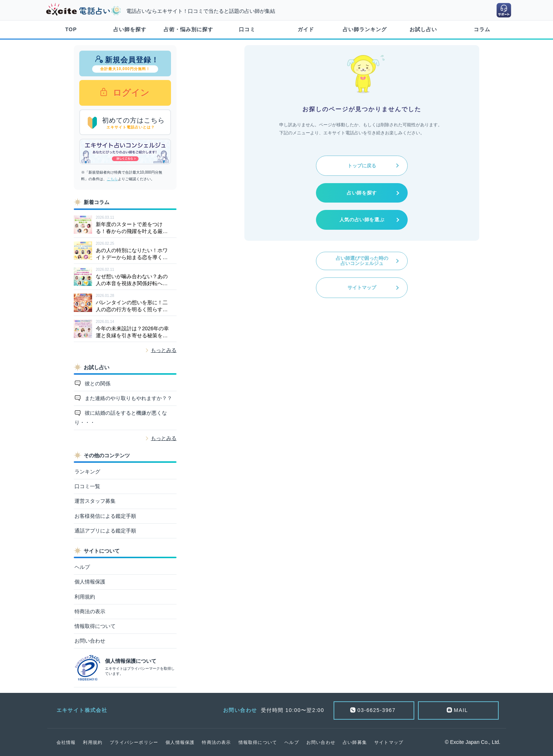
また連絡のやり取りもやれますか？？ (128, 398)
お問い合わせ (90, 641)
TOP (71, 29)
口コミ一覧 (87, 486)
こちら (112, 179)
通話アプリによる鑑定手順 (105, 531)
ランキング (87, 472)
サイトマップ (362, 288)
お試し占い (423, 29)
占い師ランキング (365, 29)
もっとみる (164, 350)
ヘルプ (82, 567)
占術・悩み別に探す (188, 29)
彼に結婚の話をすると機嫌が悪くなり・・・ (121, 417)
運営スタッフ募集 (95, 501)
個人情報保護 (90, 582)
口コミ (247, 29)
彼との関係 (97, 384)
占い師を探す (130, 29)
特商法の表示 (90, 611)
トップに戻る (362, 166)
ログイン (130, 93)
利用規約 (85, 597)
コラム (482, 29)
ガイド (306, 29)
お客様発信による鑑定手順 (105, 516)
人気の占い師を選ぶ (362, 220)
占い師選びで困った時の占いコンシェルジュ (362, 261)
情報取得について (95, 626)
